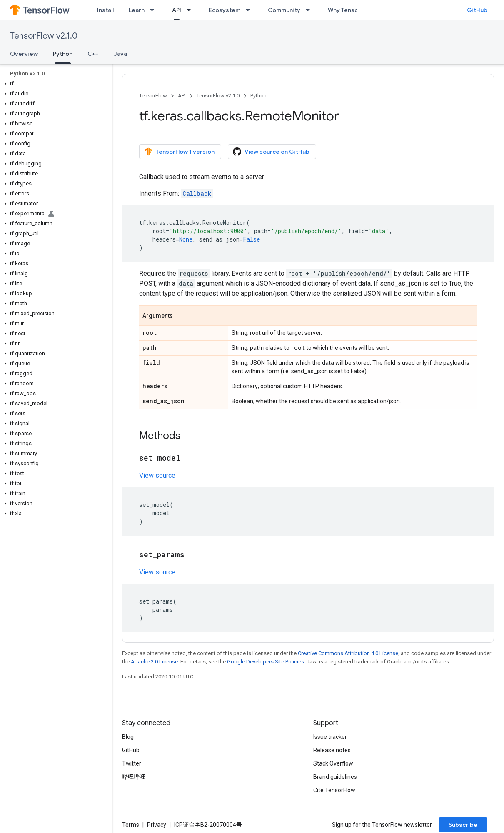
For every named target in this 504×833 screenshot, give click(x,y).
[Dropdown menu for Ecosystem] (250, 10)
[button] (54, 84)
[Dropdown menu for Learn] (155, 10)
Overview (24, 54)
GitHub (477, 10)
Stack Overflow (333, 763)
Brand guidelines (335, 777)
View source (157, 475)
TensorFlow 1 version (179, 152)
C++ (93, 54)
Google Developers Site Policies (266, 662)
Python (258, 96)
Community (284, 10)
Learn (137, 10)
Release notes (332, 750)
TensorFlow (153, 96)
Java (120, 54)
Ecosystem (225, 10)
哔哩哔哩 (134, 777)
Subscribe (463, 825)
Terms (131, 825)
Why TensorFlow (351, 10)
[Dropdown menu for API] (191, 10)
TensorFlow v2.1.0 (44, 36)
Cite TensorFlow (334, 790)
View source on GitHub (271, 152)
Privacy (157, 825)
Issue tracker (330, 737)
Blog (128, 737)
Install (105, 10)
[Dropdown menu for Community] (310, 10)
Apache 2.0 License (154, 662)
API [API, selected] (177, 10)
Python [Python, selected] (63, 54)
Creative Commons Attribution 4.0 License (348, 653)
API (182, 96)
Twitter (132, 763)
